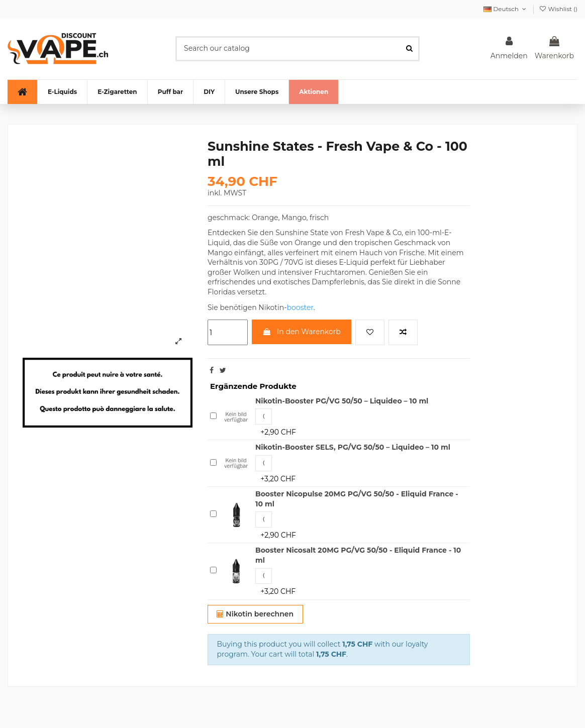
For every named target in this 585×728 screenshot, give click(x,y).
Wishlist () (558, 9)
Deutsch (506, 9)
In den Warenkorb (301, 332)
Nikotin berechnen (255, 614)
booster (300, 307)
